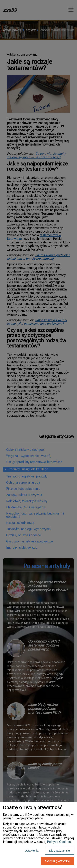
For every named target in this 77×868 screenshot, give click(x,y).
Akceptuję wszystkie (57, 861)
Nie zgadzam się (60, 851)
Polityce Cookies (59, 842)
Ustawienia (32, 851)
